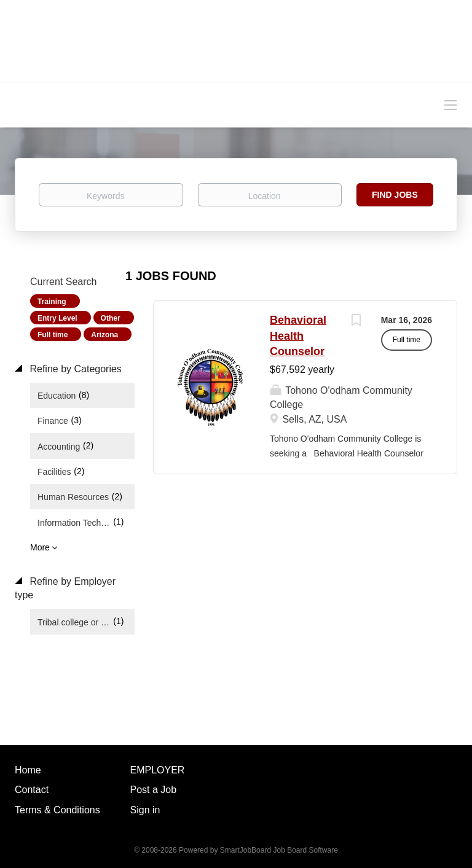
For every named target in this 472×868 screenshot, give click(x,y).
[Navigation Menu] (450, 104)
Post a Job (154, 790)
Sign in (145, 810)
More (40, 547)
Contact (32, 790)
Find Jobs (395, 195)
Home (28, 770)
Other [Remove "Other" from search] (111, 318)
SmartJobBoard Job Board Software (279, 850)
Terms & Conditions (57, 810)
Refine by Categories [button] (74, 369)
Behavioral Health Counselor (298, 336)
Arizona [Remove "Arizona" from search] (104, 335)
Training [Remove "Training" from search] (52, 302)
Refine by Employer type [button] (65, 588)
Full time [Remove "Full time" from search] (53, 335)
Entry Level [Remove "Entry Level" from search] (57, 318)
